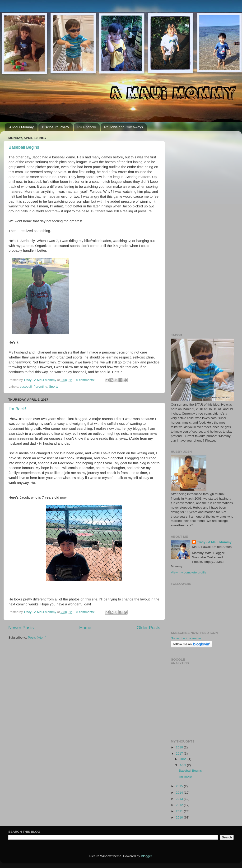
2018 (180, 747)
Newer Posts (21, 628)
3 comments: (86, 612)
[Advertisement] (202, 164)
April (183, 765)
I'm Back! (17, 409)
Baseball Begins (24, 147)
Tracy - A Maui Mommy (214, 542)
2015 (180, 786)
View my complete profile (189, 572)
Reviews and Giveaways (123, 127)
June (184, 759)
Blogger (146, 856)
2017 (180, 754)
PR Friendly (87, 127)
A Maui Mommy (21, 127)
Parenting (40, 387)
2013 (180, 799)
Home (85, 628)
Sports (54, 387)
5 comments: (86, 380)
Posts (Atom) (37, 638)
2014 (180, 793)
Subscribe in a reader (186, 638)
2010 (180, 817)
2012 (180, 805)
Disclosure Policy (56, 127)
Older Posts (148, 628)
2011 (180, 811)
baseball (26, 387)
